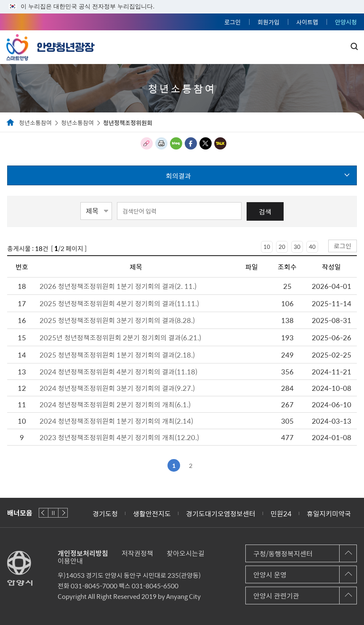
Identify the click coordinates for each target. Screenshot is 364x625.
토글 (354, 46)
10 (267, 247)
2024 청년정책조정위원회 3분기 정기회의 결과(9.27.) (117, 388)
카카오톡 (220, 143)
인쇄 (161, 143)
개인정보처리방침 (83, 553)
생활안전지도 (152, 513)
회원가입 (268, 22)
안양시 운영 (270, 574)
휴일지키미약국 (329, 513)
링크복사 (147, 143)
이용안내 (70, 561)
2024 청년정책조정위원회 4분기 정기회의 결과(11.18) (118, 371)
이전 (44, 513)
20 (282, 247)
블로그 (176, 143)
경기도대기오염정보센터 (221, 513)
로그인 (232, 22)
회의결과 (178, 176)
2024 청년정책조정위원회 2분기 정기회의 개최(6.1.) (115, 404)
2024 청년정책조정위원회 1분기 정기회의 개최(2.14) (116, 421)
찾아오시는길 (186, 553)
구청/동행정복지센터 (283, 553)
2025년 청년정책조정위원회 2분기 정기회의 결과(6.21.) (120, 337)
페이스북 (191, 143)
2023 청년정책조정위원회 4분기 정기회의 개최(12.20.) (119, 437)
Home (11, 123)
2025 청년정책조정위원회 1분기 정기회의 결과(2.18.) (117, 355)
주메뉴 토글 (339, 45)
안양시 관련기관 (276, 596)
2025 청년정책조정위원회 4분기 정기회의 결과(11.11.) (119, 303)
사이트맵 (307, 22)
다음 (63, 513)
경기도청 (105, 513)
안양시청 (346, 22)
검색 (265, 211)
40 (312, 247)
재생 (53, 513)
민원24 (281, 513)
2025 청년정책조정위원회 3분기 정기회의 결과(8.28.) (117, 320)
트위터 (206, 143)
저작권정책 (137, 553)
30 (297, 247)
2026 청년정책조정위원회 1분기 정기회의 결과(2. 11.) (118, 286)
